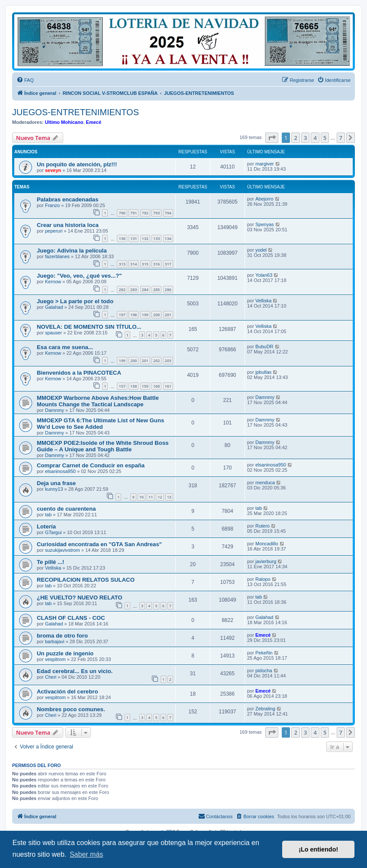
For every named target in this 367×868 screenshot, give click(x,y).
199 (145, 315)
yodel (261, 250)
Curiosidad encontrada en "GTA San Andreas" (99, 544)
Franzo (52, 205)
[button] (272, 138)
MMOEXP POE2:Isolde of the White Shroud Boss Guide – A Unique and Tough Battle (103, 446)
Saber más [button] (86, 854)
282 (122, 290)
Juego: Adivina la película (72, 251)
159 (145, 386)
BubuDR (264, 347)
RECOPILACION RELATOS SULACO (86, 580)
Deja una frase (56, 483)
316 (156, 264)
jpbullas (263, 372)
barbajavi (55, 641)
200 (156, 315)
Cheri (51, 677)
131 (134, 238)
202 (156, 361)
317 (168, 264)
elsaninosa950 (60, 471)
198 (134, 315)
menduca (265, 483)
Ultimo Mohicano (64, 122)
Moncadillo (267, 544)
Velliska (263, 301)
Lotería (46, 526)
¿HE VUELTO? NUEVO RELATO (80, 598)
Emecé (94, 122)
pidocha (264, 670)
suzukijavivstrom (63, 550)
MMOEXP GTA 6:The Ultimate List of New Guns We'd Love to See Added (100, 424)
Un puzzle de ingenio (65, 653)
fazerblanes (57, 256)
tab (48, 515)
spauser (53, 333)
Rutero (262, 526)
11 (151, 497)
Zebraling (265, 709)
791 (134, 213)
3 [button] (305, 138)
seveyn (53, 170)
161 (168, 386)
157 (122, 386)
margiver (265, 164)
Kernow (53, 282)
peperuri (54, 231)
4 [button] (315, 138)
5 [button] (325, 138)
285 (156, 290)
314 (134, 264)
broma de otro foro (62, 636)
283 (134, 290)
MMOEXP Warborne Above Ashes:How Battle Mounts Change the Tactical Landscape (98, 401)
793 (156, 213)
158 (134, 386)
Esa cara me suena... (65, 347)
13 (169, 497)
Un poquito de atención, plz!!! (77, 164)
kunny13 (54, 489)
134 (168, 238)
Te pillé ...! (51, 562)
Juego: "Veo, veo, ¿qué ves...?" (79, 276)
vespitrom (55, 659)
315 (145, 264)
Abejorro (264, 199)
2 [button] (295, 138)
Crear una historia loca (68, 225)
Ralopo (263, 579)
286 (168, 290)
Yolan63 (264, 275)
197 (122, 315)
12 (160, 497)
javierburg (266, 561)
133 (156, 238)
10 (142, 497)
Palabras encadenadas (68, 199)
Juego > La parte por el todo (75, 301)
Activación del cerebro (67, 691)
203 (168, 361)
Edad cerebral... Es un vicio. (75, 671)
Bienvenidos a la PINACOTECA (79, 373)
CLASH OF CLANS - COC (71, 618)
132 (145, 238)
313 (122, 264)
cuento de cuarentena (66, 509)
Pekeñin (264, 653)
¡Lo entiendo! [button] (318, 849)
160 (156, 386)
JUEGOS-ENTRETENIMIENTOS (76, 112)
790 (122, 213)
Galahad (54, 307)
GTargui (53, 532)
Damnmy (55, 410)
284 (145, 290)
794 (168, 213)
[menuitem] (25, 80)
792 (145, 213)
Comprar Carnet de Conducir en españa (91, 465)
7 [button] (341, 138)
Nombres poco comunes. (71, 709)
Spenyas (265, 224)
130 (122, 238)
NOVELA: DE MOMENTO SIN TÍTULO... (89, 327)
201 (168, 315)
